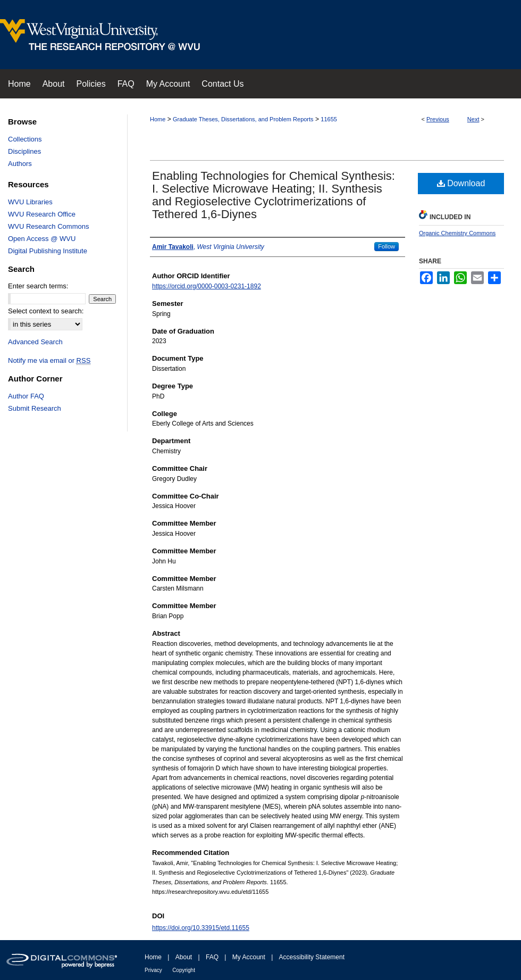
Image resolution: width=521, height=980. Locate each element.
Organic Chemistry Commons (457, 233)
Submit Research (35, 408)
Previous (438, 119)
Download (461, 183)
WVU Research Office (42, 214)
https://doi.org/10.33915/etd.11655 (201, 928)
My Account (249, 957)
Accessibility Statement (312, 957)
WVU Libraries (30, 202)
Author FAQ (26, 396)
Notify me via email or (49, 360)
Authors (20, 164)
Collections (25, 139)
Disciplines (24, 151)
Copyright (184, 970)
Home (158, 119)
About (184, 957)
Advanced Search (35, 342)
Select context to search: (46, 311)
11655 (329, 119)
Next (473, 119)
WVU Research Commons (48, 226)
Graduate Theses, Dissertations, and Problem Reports (243, 119)
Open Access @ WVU (42, 239)
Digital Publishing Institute (48, 251)
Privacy (153, 970)
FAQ (212, 957)
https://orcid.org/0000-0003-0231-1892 (207, 286)
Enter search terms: (38, 286)
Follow (386, 246)
